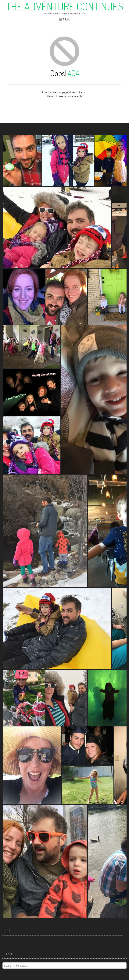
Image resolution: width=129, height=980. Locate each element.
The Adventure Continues (64, 6)
